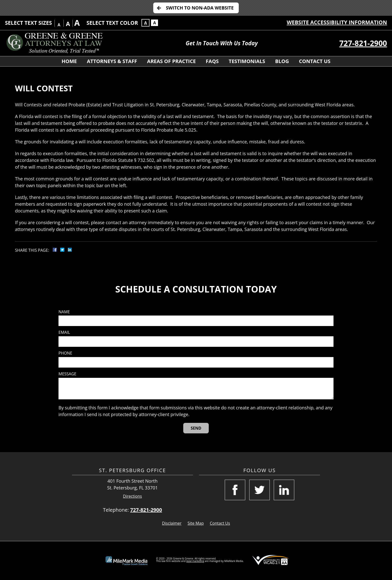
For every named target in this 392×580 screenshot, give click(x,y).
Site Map (196, 523)
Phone (65, 353)
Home (69, 61)
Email (64, 332)
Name (64, 312)
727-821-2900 (363, 43)
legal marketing (195, 561)
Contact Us (315, 61)
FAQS (212, 61)
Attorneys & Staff (112, 61)
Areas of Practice (171, 61)
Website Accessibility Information (337, 22)
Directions (132, 496)
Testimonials (247, 61)
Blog (282, 61)
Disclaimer (172, 523)
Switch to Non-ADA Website (200, 8)
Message (67, 374)
